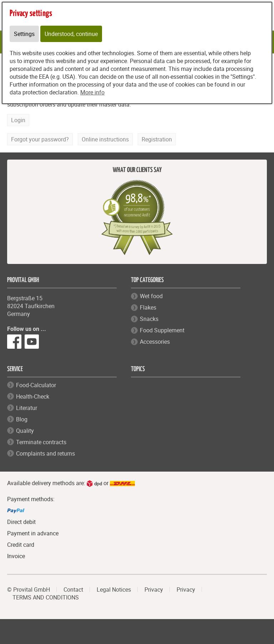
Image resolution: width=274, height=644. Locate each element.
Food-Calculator (36, 385)
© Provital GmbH (29, 590)
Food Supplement (162, 330)
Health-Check (33, 396)
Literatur (27, 408)
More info (92, 92)
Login (18, 120)
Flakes (148, 307)
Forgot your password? (40, 139)
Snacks (149, 319)
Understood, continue (71, 34)
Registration (157, 139)
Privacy (154, 590)
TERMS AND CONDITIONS (46, 597)
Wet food (151, 296)
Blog (22, 419)
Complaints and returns (45, 453)
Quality (25, 431)
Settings (24, 34)
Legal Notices (114, 590)
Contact (73, 590)
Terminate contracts (41, 442)
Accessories (155, 342)
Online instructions (105, 139)
